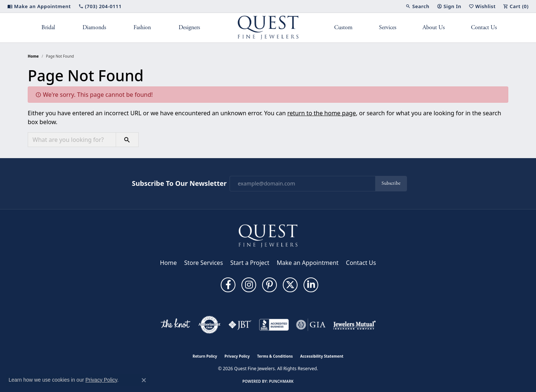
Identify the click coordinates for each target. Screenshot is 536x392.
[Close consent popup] (144, 380)
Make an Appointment (308, 263)
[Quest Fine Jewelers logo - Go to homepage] (268, 28)
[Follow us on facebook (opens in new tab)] (228, 285)
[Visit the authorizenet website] (210, 325)
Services (388, 28)
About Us (434, 28)
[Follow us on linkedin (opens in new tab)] (311, 285)
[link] (39, 6)
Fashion (142, 28)
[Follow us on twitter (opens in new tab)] (290, 285)
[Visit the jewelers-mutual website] (354, 325)
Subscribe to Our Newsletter (179, 184)
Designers (189, 28)
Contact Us (484, 28)
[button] (417, 6)
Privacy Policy (237, 356)
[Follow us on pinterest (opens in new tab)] (269, 285)
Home (33, 56)
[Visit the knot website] (175, 325)
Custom (343, 28)
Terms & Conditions (275, 356)
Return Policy (205, 356)
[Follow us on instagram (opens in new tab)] (249, 285)
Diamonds (94, 28)
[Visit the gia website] (311, 325)
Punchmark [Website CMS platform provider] (281, 381)
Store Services (203, 263)
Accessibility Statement (322, 356)
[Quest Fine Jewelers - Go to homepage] (268, 235)
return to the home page (322, 113)
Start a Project (250, 263)
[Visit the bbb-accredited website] (274, 325)
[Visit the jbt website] (240, 325)
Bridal (48, 28)
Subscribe (391, 183)
